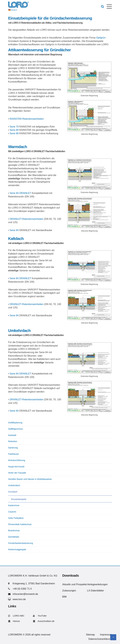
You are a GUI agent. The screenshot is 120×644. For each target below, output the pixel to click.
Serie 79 (14, 127)
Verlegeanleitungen (97, 584)
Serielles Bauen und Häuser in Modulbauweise (30, 479)
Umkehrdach (14, 485)
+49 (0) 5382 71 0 (22, 589)
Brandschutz (14, 531)
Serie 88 (14, 133)
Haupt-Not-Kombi (16, 467)
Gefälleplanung (15, 423)
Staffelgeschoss (16, 429)
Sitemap (90, 635)
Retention (13, 441)
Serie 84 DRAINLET (20, 193)
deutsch (14, 10)
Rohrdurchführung (17, 460)
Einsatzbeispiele (19, 499)
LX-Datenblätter (95, 591)
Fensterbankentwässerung (21, 543)
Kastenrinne (14, 505)
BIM (64, 597)
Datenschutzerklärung (100, 639)
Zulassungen (69, 591)
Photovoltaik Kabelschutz (20, 524)
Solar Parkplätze (16, 518)
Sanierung (13, 448)
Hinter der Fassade (17, 473)
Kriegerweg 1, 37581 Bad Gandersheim (34, 583)
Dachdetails (14, 537)
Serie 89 (14, 130)
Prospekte (82, 584)
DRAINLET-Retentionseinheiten (27, 219)
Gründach (13, 492)
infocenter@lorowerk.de (25, 594)
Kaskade (12, 435)
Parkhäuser (14, 454)
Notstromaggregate (17, 549)
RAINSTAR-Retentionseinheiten (27, 119)
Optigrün (101, 38)
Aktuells (66, 584)
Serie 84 (14, 230)
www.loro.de (19, 599)
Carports (12, 512)
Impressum (106, 635)
